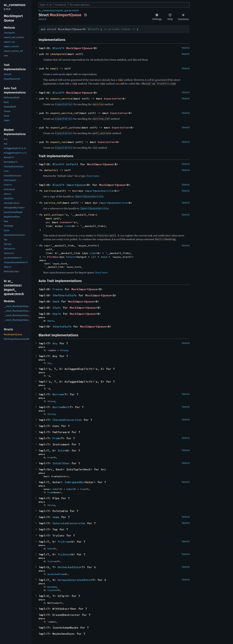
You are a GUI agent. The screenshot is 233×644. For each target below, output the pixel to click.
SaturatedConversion (69, 523)
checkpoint (58, 54)
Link (68, 226)
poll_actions (53, 215)
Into (61, 451)
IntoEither (61, 463)
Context (65, 222)
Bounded (52, 587)
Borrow (58, 394)
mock (76, 10)
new (53, 68)
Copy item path (86, 15)
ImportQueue (76, 185)
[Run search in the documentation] (114, 5)
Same (56, 517)
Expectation (112, 99)
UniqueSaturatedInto (74, 580)
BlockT (93, 29)
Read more (93, 176)
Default (72, 164)
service (50, 191)
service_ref (53, 203)
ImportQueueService (99, 191)
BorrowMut (60, 407)
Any (55, 343)
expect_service (61, 99)
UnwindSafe (63, 326)
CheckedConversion (67, 420)
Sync (58, 308)
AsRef (56, 489)
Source (42, 19)
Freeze (58, 289)
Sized (64, 350)
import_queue (63, 10)
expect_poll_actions (65, 127)
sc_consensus (46, 10)
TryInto (64, 554)
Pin (50, 257)
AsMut (69, 489)
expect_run (58, 142)
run (46, 246)
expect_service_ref (65, 113)
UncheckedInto (69, 567)
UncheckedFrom (56, 574)
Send (104, 257)
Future (71, 257)
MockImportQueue (79, 48)
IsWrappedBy (74, 482)
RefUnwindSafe (65, 295)
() (93, 257)
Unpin (57, 314)
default (50, 170)
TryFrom (64, 542)
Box (75, 191)
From (56, 438)
